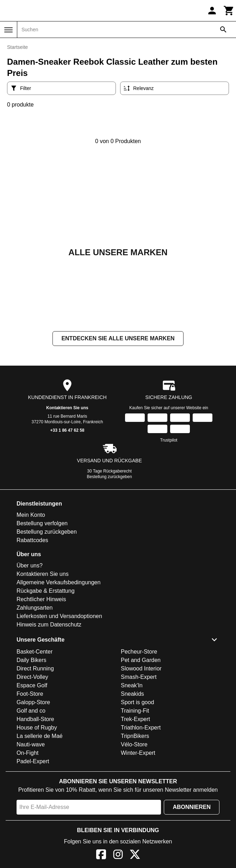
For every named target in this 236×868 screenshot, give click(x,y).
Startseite (17, 47)
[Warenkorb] (229, 11)
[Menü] (8, 30)
